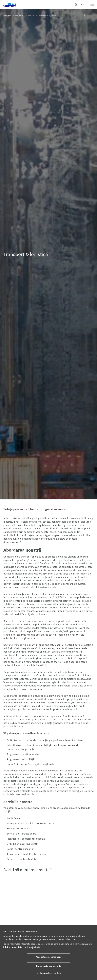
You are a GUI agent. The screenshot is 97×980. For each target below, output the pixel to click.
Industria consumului (24, 16)
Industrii (7, 16)
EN (83, 4)
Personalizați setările (49, 973)
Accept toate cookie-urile (49, 957)
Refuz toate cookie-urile (49, 966)
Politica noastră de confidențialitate (21, 947)
